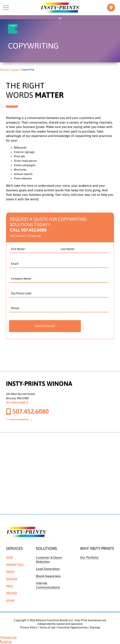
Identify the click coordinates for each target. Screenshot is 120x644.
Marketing (15, 565)
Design (15, 69)
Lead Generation (48, 569)
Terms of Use (47, 627)
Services (4, 69)
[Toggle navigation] (111, 8)
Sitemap (95, 627)
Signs (10, 600)
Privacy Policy (29, 627)
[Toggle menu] (6, 8)
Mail (10, 586)
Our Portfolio (89, 557)
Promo (12, 593)
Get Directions (17, 403)
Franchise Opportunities (73, 627)
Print (10, 572)
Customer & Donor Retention (49, 560)
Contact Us (8, 637)
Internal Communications (48, 585)
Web (9, 557)
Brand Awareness (48, 576)
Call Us (6, 642)
